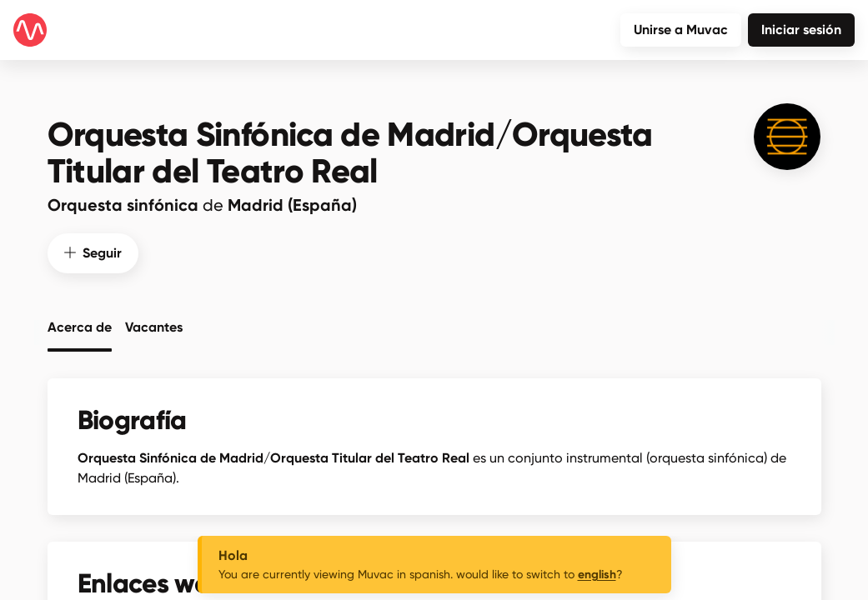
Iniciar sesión (801, 30)
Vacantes (154, 327)
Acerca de (80, 327)
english (597, 575)
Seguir (93, 252)
